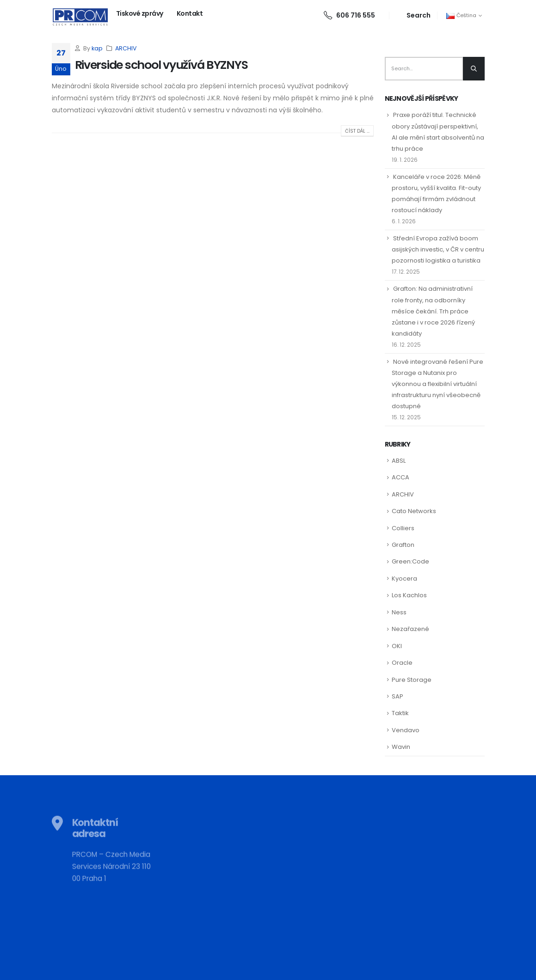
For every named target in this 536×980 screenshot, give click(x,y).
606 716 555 (349, 15)
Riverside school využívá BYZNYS (161, 65)
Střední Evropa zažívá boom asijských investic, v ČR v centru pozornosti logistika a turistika (438, 249)
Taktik (400, 713)
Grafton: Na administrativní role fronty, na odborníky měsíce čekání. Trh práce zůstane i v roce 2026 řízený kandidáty (433, 311)
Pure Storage (412, 680)
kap (97, 48)
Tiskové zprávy (140, 13)
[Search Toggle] (413, 15)
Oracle (402, 663)
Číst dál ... (357, 131)
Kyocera (404, 579)
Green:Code (410, 561)
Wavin (401, 747)
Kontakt (190, 13)
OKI (397, 646)
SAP (397, 696)
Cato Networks (414, 511)
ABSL (399, 461)
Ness (399, 612)
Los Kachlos (409, 595)
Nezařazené (410, 629)
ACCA (400, 477)
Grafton (403, 545)
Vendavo (406, 730)
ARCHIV (126, 48)
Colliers (403, 528)
